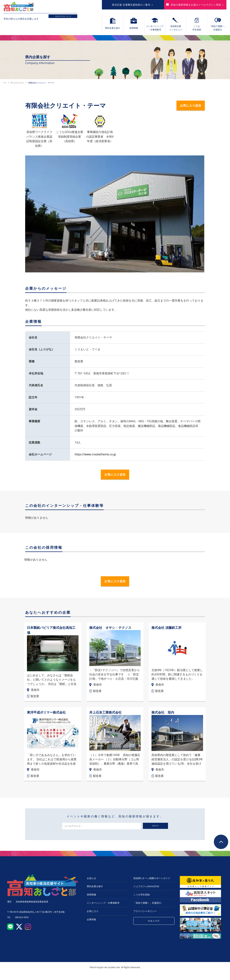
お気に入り (93, 915)
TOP (5, 85)
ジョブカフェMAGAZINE (146, 890)
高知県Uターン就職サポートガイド (152, 882)
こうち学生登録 (142, 898)
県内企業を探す (17, 85)
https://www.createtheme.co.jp (95, 457)
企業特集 (91, 923)
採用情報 (91, 898)
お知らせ (91, 882)
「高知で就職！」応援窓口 (147, 906)
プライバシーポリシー (145, 915)
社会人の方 (154, 925)
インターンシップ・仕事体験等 (103, 906)
